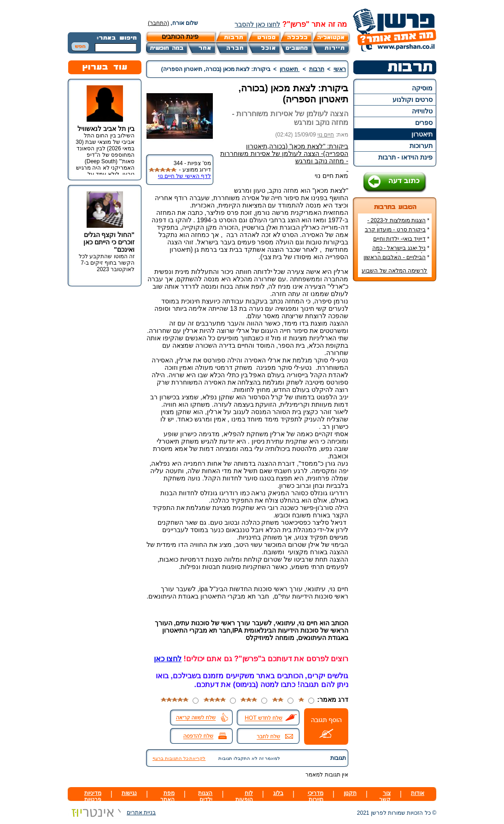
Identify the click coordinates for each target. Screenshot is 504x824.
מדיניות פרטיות (93, 796)
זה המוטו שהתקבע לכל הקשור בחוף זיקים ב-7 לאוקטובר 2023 (107, 263)
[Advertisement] (395, 426)
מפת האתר (167, 796)
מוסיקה (422, 88)
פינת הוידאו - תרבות (405, 157)
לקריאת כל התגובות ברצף (179, 758)
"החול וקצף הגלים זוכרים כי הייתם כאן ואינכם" (109, 242)
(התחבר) (158, 23)
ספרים (424, 123)
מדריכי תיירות (316, 796)
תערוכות (421, 146)
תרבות (317, 69)
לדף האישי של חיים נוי (185, 176)
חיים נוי (326, 135)
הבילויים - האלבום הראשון (395, 257)
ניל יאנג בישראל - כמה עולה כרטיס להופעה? (401, 251)
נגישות (129, 793)
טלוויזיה (422, 111)
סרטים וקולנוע (413, 100)
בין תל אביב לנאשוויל (106, 129)
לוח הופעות (244, 796)
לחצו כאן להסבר (257, 24)
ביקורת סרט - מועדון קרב (395, 230)
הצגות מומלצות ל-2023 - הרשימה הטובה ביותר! (398, 224)
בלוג (278, 793)
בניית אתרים (112, 812)
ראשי (340, 69)
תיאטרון (422, 134)
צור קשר (385, 796)
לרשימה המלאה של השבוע (394, 271)
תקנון (350, 793)
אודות (418, 793)
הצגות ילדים (205, 796)
